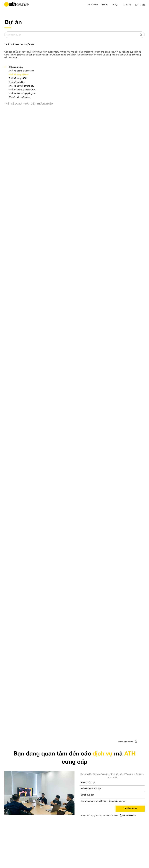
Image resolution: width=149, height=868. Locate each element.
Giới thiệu (93, 4)
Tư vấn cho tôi (130, 808)
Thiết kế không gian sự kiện (21, 71)
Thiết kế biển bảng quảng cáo (22, 93)
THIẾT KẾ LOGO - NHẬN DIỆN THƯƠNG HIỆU (29, 103)
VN (143, 5)
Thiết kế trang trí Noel (19, 74)
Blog (115, 4)
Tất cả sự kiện (16, 67)
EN (137, 5)
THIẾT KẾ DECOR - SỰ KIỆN (19, 44)
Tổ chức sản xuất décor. (20, 97)
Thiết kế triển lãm (17, 82)
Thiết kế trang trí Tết (18, 78)
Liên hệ (128, 4)
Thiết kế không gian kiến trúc (22, 90)
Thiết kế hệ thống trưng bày (21, 86)
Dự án (105, 4)
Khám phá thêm (127, 742)
